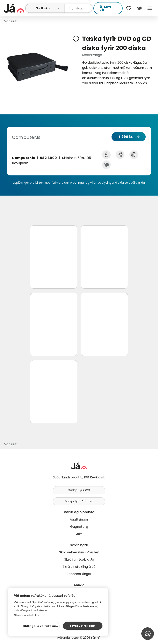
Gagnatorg (79, 527)
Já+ (79, 534)
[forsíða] (14, 8)
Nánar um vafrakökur (26, 615)
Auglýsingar (79, 519)
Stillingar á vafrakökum (41, 626)
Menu (150, 8)
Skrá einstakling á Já (79, 567)
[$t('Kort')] (139, 8)
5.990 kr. (126, 137)
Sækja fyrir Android (79, 501)
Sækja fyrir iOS (79, 490)
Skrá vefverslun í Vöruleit (79, 552)
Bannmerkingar (79, 574)
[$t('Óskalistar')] (129, 8)
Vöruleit (10, 21)
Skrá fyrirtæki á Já (79, 559)
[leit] (78, 8)
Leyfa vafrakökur (83, 626)
